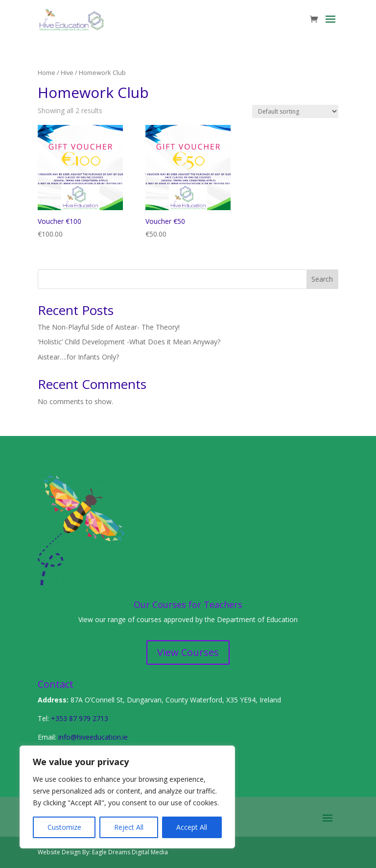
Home (47, 72)
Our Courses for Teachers (188, 604)
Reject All (129, 827)
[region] (127, 797)
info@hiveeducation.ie (93, 737)
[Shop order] (295, 111)
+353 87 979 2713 (80, 718)
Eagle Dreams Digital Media (130, 852)
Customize (64, 827)
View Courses (188, 652)
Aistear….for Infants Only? (78, 357)
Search (322, 279)
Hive (67, 72)
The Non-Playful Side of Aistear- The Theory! (109, 327)
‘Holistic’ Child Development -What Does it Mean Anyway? (129, 342)
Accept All (192, 827)
